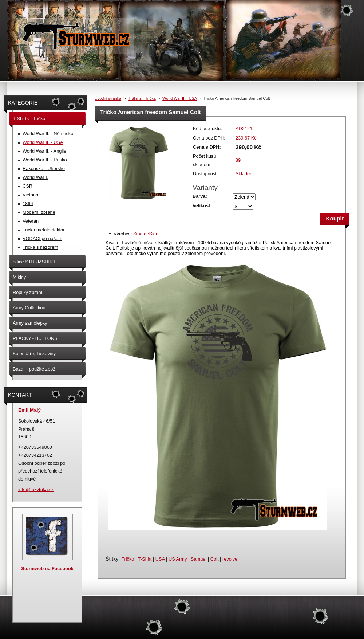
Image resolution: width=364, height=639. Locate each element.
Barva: (200, 196)
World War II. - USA (179, 98)
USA (160, 559)
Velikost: (202, 206)
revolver (231, 559)
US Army (178, 559)
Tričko (128, 559)
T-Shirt (145, 559)
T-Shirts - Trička (142, 98)
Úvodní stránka (108, 98)
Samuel (199, 559)
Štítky (112, 559)
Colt (215, 559)
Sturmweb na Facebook (47, 569)
